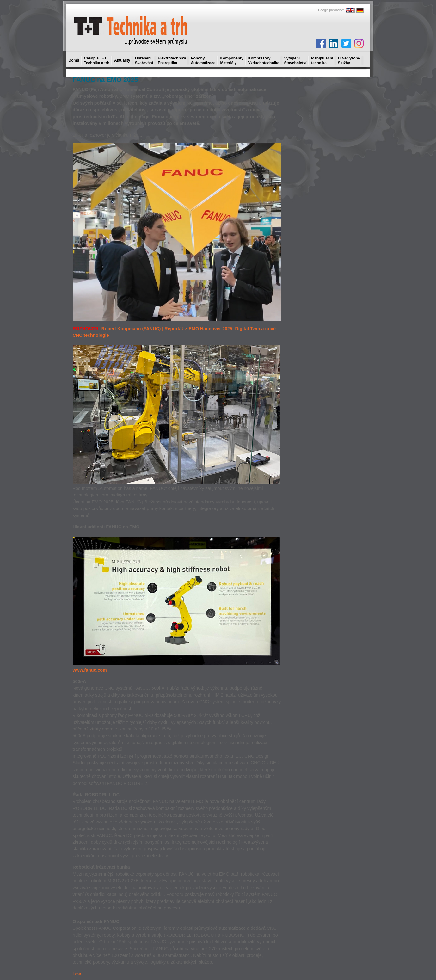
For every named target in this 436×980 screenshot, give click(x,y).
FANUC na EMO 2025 (105, 80)
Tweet (78, 974)
